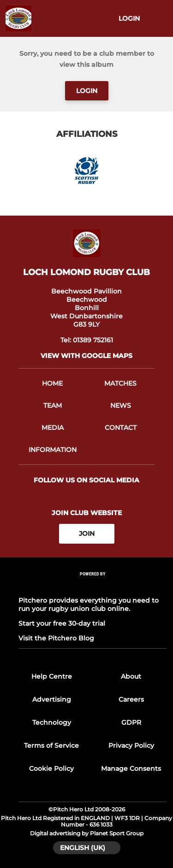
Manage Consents (131, 768)
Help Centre (52, 676)
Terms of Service (51, 745)
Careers (131, 699)
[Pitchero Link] (93, 586)
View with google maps (86, 356)
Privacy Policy (131, 745)
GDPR (131, 722)
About (131, 676)
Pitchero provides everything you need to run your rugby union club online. (89, 604)
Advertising (52, 699)
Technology (52, 722)
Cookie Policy (51, 768)
